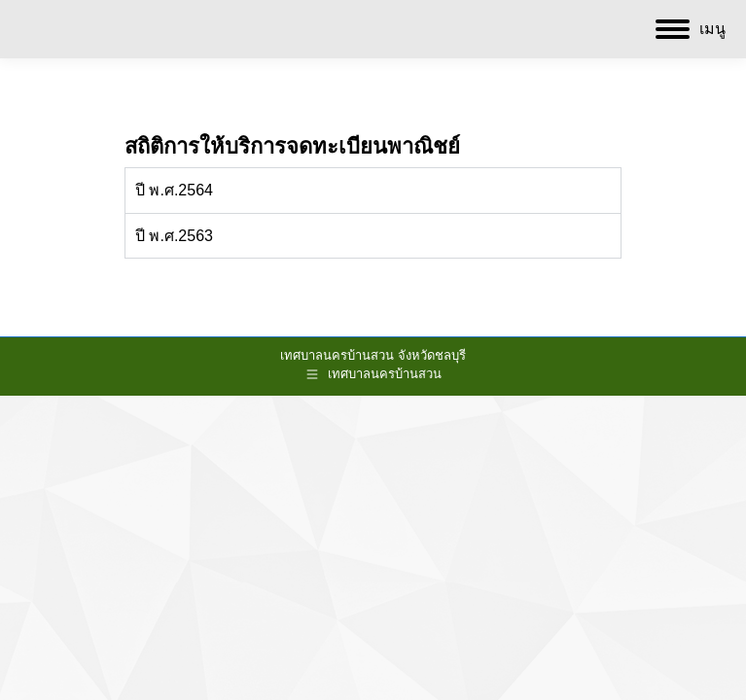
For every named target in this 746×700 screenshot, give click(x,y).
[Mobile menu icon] (691, 29)
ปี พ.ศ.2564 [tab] (174, 190)
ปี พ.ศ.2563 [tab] (174, 236)
